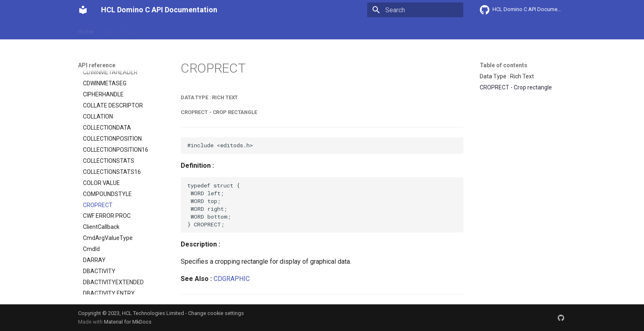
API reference (249, 30)
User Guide (167, 30)
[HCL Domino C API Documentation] (83, 10)
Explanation (206, 30)
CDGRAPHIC (232, 279)
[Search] (415, 10)
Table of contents (504, 65)
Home (86, 30)
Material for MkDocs (128, 322)
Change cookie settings (216, 313)
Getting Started (123, 30)
